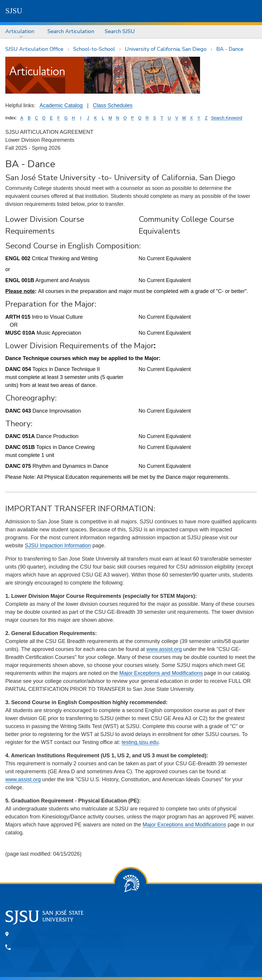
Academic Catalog (61, 105)
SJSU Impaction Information (58, 546)
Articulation (20, 31)
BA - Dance (230, 49)
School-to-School (94, 49)
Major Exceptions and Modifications (161, 673)
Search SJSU (120, 31)
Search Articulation (71, 31)
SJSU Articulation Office (34, 49)
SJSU (14, 11)
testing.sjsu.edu (140, 742)
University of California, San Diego (166, 49)
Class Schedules (113, 105)
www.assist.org (164, 649)
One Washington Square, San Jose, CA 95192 (69, 934)
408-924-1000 (32, 947)
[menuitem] (21, 32)
